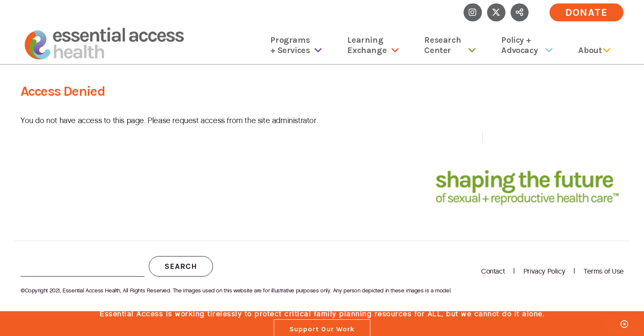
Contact (493, 271)
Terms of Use (604, 271)
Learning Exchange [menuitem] (367, 45)
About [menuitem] (590, 50)
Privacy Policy (544, 271)
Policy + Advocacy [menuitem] (519, 45)
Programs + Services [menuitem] (290, 45)
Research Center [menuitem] (443, 45)
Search (181, 266)
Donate (587, 12)
